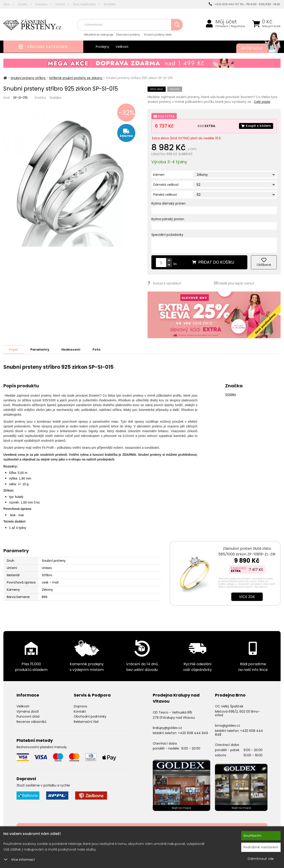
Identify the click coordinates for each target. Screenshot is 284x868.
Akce (7, 4)
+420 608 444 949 (193, 733)
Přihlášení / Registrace (230, 26)
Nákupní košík (271, 26)
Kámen (159, 175)
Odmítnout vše (261, 859)
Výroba (60, 4)
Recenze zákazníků (31, 721)
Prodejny (103, 47)
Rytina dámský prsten (168, 203)
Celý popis (262, 102)
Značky (23, 4)
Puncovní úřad (28, 716)
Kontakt (80, 711)
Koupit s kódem (256, 126)
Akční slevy (256, 48)
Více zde (247, 597)
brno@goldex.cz (228, 725)
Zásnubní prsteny (128, 35)
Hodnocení (73, 349)
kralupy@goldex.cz (167, 728)
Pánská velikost (165, 195)
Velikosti (122, 47)
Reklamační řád (86, 721)
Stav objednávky (85, 4)
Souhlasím (253, 836)
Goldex (55, 98)
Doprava (41, 4)
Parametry (41, 349)
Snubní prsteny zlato (158, 35)
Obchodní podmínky (90, 716)
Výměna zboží (28, 711)
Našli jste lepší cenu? (234, 283)
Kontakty (110, 4)
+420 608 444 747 (224, 4)
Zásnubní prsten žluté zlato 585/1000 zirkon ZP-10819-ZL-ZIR (247, 551)
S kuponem (239, 568)
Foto (99, 349)
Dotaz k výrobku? (164, 283)
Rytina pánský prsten (168, 219)
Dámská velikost (166, 185)
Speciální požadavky (167, 235)
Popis (14, 349)
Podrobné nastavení (261, 847)
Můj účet (226, 22)
